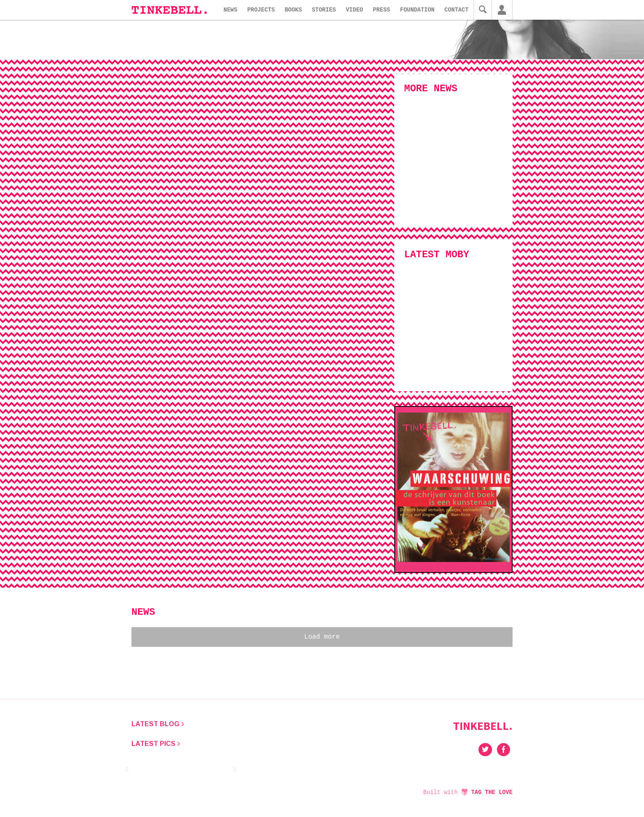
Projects (261, 10)
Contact (457, 10)
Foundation (417, 10)
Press (382, 10)
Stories (324, 10)
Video (354, 10)
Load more (322, 637)
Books (293, 10)
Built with (468, 792)
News (230, 10)
